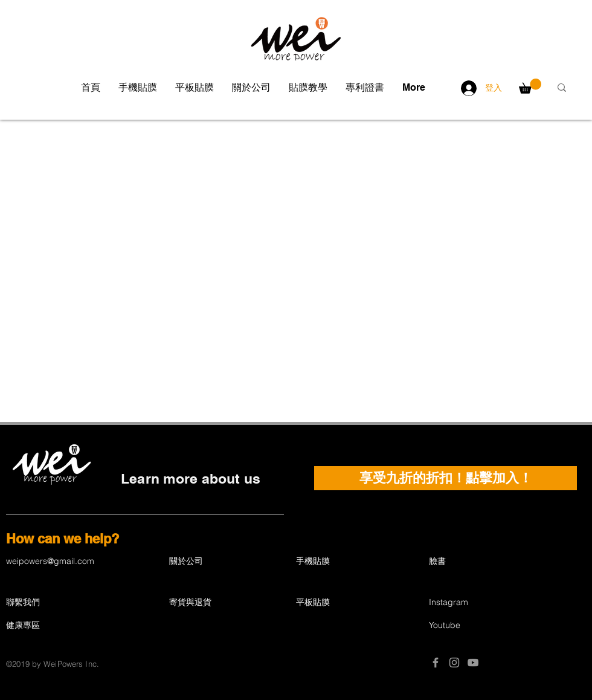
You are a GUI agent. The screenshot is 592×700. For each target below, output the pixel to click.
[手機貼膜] (339, 562)
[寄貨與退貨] (220, 603)
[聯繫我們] (49, 603)
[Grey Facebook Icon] (436, 663)
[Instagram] (472, 603)
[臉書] (472, 562)
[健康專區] (56, 626)
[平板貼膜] (339, 603)
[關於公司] (212, 562)
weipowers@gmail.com (50, 561)
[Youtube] (472, 626)
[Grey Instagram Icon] (454, 663)
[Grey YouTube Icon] (473, 663)
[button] (138, 88)
